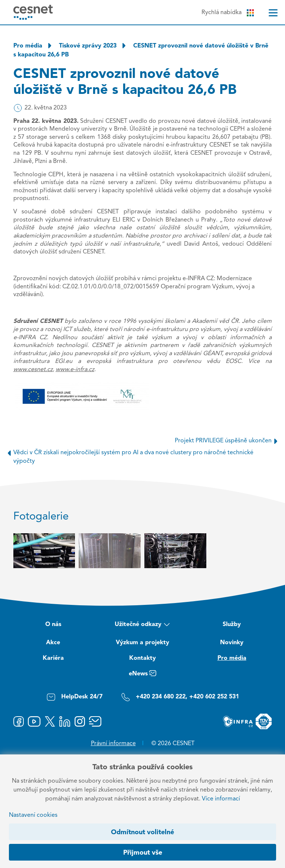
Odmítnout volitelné (142, 832)
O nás (53, 625)
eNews (142, 675)
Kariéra (53, 658)
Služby (232, 625)
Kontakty (142, 658)
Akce (53, 643)
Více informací (221, 799)
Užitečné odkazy (142, 625)
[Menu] (273, 13)
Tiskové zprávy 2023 (88, 46)
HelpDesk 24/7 (74, 697)
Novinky (232, 643)
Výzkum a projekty (142, 643)
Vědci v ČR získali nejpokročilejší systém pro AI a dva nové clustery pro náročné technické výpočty (129, 456)
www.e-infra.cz (75, 370)
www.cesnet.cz (33, 370)
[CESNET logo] (33, 12)
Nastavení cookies (33, 815)
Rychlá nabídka (228, 13)
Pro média (28, 46)
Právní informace (113, 744)
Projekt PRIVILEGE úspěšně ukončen (227, 441)
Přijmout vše (143, 853)
